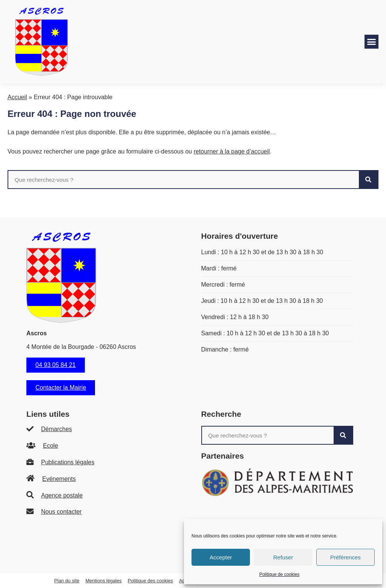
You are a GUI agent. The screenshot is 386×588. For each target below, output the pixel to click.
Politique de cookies (280, 574)
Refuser (283, 557)
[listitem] (103, 429)
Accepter (221, 557)
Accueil (17, 97)
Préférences (345, 557)
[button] (372, 42)
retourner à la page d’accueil (232, 151)
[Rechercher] (368, 180)
